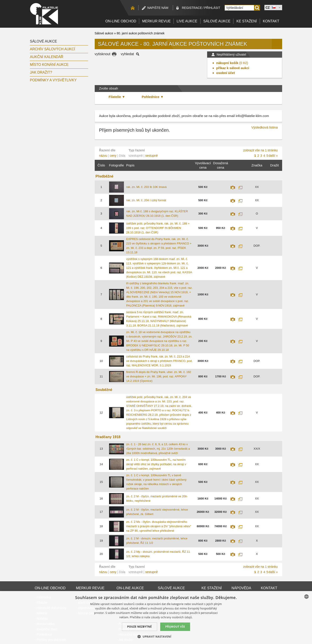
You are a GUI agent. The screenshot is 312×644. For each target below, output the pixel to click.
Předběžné (105, 176)
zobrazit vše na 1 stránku (260, 150)
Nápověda (241, 588)
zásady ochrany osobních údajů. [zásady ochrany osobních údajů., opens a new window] (172, 617)
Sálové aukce (217, 21)
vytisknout (103, 54)
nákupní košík (227, 63)
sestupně (151, 156)
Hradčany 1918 (108, 437)
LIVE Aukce (187, 21)
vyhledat (127, 54)
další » (273, 156)
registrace (192, 8)
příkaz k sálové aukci (233, 68)
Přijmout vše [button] (175, 627)
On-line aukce (130, 588)
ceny (113, 156)
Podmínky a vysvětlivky (53, 80)
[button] (156, 636)
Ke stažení (247, 21)
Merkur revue (156, 21)
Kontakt (271, 21)
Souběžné (104, 390)
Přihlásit (212, 8)
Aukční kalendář (47, 57)
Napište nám (158, 8)
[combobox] (306, 597)
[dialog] (156, 618)
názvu (103, 156)
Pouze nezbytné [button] (140, 627)
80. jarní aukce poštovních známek (141, 33)
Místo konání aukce (49, 65)
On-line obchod (121, 21)
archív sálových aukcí (53, 49)
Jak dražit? (41, 72)
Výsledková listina (265, 127)
